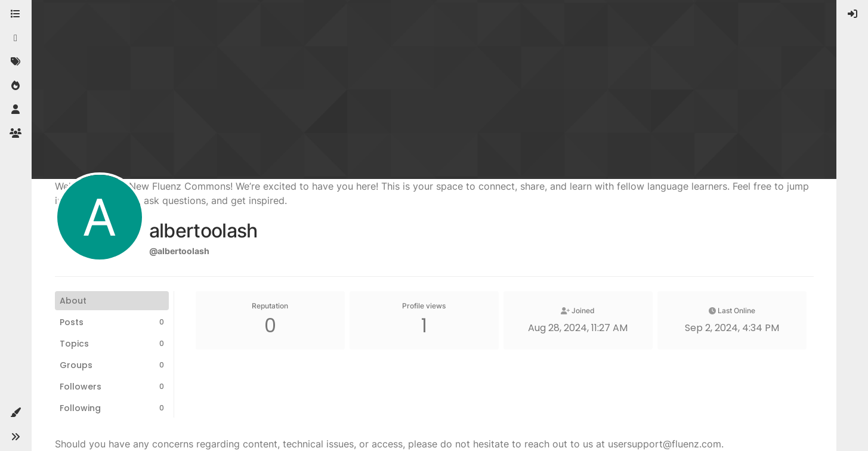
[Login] (852, 14)
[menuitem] (852, 14)
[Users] (16, 110)
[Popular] (16, 86)
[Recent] (16, 38)
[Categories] (16, 14)
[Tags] (16, 62)
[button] (16, 413)
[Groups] (16, 134)
